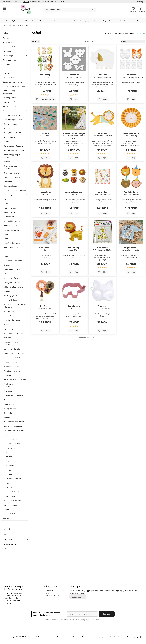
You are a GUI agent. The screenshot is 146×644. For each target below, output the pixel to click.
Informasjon (141, 2)
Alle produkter (24, 21)
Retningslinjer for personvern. (90, 620)
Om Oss (48, 593)
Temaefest (5, 21)
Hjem (4, 26)
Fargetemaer (66, 21)
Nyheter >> (63, 2)
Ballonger (95, 21)
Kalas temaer (43, 21)
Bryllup (14, 21)
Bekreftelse (113, 21)
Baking (104, 21)
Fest (131, 21)
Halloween (139, 21)
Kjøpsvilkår (49, 591)
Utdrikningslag (84, 21)
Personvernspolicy (52, 595)
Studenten (123, 21)
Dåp (75, 21)
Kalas (34, 21)
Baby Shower (55, 21)
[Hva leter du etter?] (70, 10)
